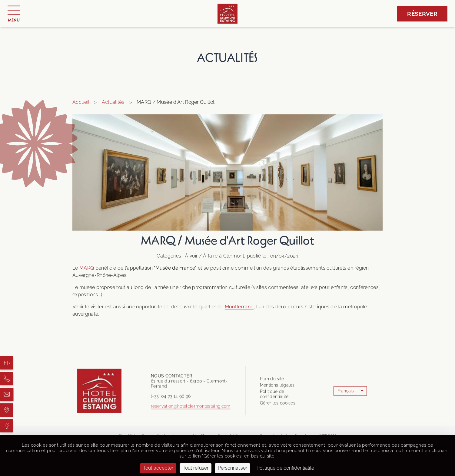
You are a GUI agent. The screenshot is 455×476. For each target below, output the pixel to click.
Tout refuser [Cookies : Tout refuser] (196, 468)
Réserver (422, 14)
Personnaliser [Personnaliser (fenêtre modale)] (232, 468)
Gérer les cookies (278, 430)
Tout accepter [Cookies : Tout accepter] (158, 468)
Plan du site (272, 406)
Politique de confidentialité (274, 421)
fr (7, 363)
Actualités (113, 102)
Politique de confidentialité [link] (285, 468)
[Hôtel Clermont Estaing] (7, 379)
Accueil (81, 102)
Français (346, 418)
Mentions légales (277, 412)
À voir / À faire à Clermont (214, 256)
